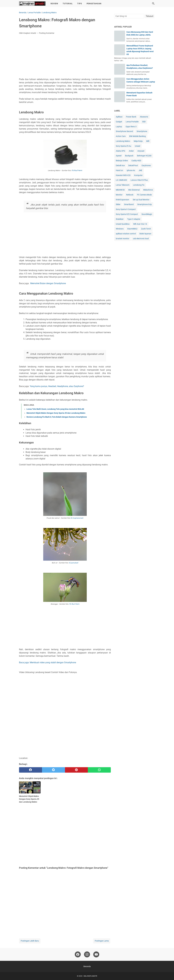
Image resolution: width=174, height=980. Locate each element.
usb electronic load (141, 239)
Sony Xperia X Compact (126, 209)
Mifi (148, 141)
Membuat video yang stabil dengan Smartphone (53, 662)
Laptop (119, 127)
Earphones (146, 165)
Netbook (130, 195)
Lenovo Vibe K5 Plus (139, 180)
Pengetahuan (94, 4)
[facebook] (31, 770)
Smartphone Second (124, 131)
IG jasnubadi (74, 563)
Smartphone (142, 131)
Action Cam (121, 136)
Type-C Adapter (134, 219)
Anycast (141, 151)
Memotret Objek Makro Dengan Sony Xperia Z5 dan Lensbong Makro (56, 413)
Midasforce (148, 190)
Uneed (138, 146)
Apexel (119, 156)
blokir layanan (145, 234)
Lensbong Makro (123, 141)
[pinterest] (76, 770)
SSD (144, 122)
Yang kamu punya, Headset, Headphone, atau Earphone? (57, 386)
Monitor (119, 195)
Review (54, 4)
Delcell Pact (133, 165)
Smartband (129, 204)
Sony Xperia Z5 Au (123, 146)
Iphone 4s (131, 170)
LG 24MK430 (121, 180)
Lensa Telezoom (123, 185)
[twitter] (53, 770)
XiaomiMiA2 (132, 229)
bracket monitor (123, 239)
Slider (118, 204)
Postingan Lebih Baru (30, 941)
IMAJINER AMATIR (90, 976)
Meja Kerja (138, 141)
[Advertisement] (65, 57)
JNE (140, 170)
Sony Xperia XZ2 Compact (127, 214)
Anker (131, 151)
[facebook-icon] (78, 954)
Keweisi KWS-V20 (123, 175)
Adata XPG (121, 151)
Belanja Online (122, 161)
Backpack (129, 156)
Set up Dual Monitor (141, 200)
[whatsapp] (99, 770)
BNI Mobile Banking (138, 136)
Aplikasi (119, 117)
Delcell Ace (120, 165)
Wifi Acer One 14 (140, 224)
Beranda (87, 966)
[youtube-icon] (96, 954)
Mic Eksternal (134, 190)
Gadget (119, 122)
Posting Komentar (47, 33)
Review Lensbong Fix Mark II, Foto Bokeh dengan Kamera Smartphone (57, 417)
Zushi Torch (146, 229)
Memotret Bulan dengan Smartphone (48, 283)
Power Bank (131, 117)
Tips (80, 4)
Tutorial (68, 4)
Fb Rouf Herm (77, 170)
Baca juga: (24, 662)
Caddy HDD (136, 161)
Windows (120, 229)
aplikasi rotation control (126, 234)
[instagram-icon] (87, 954)
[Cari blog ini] (153, 4)
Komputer (138, 175)
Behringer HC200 (144, 156)
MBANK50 (120, 190)
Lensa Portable (132, 122)
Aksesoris (144, 117)
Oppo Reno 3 (131, 127)
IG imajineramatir (77, 518)
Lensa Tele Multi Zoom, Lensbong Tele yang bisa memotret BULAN (55, 409)
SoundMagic (147, 214)
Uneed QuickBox (123, 224)
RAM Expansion (122, 200)
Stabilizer (120, 219)
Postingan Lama (102, 941)
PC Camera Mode (144, 195)
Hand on (119, 170)
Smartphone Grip (145, 204)
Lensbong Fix (139, 185)
